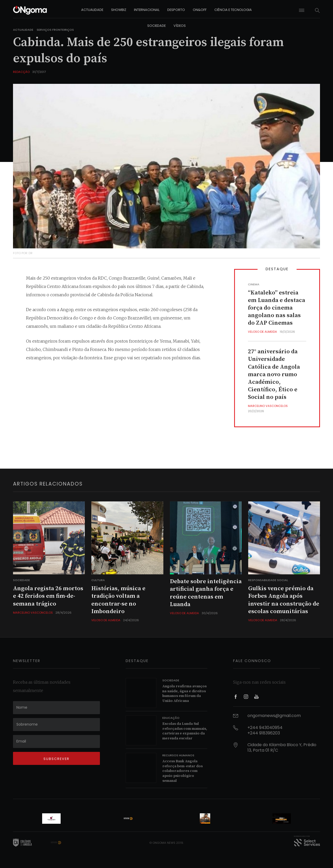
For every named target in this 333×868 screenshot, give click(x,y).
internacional (147, 10)
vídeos (180, 26)
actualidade (92, 10)
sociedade (156, 26)
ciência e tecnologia (233, 10)
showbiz (119, 10)
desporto (176, 10)
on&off (200, 10)
